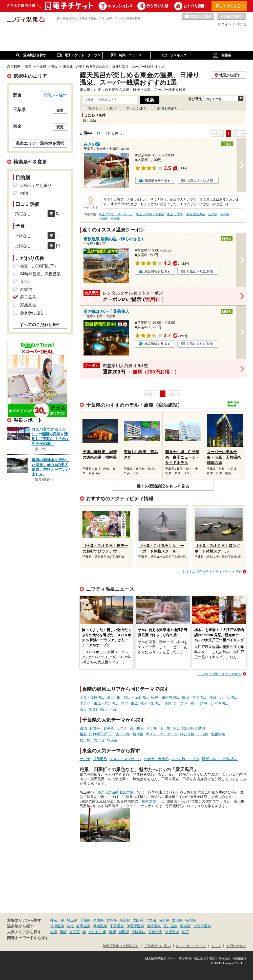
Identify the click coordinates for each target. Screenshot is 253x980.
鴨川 (194, 703)
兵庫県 (98, 920)
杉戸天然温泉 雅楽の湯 (116, 792)
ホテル (152, 728)
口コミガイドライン (191, 946)
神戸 (185, 932)
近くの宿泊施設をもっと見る (163, 486)
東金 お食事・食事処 (150, 214)
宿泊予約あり (167, 108)
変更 (60, 110)
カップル (123, 734)
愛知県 (177, 920)
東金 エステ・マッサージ (116, 214)
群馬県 (112, 920)
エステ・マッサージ (162, 734)
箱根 (70, 926)
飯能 (112, 932)
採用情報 (240, 958)
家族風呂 (28, 305)
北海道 (151, 920)
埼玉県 (72, 920)
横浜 (54, 932)
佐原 (168, 703)
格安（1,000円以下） (97, 734)
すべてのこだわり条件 (40, 325)
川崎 (63, 932)
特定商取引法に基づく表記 (197, 958)
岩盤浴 (26, 289)
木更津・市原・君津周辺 (99, 703)
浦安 (111, 697)
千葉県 (85, 920)
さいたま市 (97, 932)
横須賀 (75, 932)
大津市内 (172, 932)
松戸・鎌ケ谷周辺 (165, 697)
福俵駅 (225, 214)
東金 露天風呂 (196, 214)
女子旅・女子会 (92, 740)
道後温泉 (154, 926)
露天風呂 (137, 728)
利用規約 (224, 958)
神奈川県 (57, 920)
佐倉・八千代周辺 (223, 697)
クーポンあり (137, 108)
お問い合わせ (236, 946)
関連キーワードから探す (28, 938)
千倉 (113, 709)
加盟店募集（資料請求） (121, 946)
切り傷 (138, 734)
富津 (125, 703)
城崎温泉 (100, 926)
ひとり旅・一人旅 (194, 734)
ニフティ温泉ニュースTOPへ (220, 674)
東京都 (125, 920)
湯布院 (185, 926)
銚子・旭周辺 (151, 703)
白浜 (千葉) (88, 709)
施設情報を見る (156, 180)
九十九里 (181, 703)
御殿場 (124, 932)
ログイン (225, 24)
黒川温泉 (171, 926)
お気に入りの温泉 (198, 17)
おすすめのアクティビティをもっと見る (212, 572)
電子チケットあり (102, 108)
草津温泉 (57, 926)
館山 (103, 709)
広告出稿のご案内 (158, 946)
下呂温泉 (117, 926)
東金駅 (115, 219)
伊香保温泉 (135, 926)
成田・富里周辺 (194, 697)
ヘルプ (216, 946)
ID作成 (241, 24)
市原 (134, 703)
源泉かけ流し (32, 313)
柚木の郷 (149, 801)
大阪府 (138, 920)
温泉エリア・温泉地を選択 (40, 143)
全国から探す (55, 95)
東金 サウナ (175, 214)
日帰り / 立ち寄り (36, 185)
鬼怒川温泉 (202, 926)
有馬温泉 (83, 926)
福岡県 (191, 920)
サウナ (122, 728)
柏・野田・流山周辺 (133, 697)
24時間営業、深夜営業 (40, 274)
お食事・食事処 (102, 728)
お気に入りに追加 (200, 180)
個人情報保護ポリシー (160, 958)
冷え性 (165, 728)
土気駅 (213, 214)
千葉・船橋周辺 (92, 697)
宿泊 (83, 728)
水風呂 (112, 740)
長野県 (164, 920)
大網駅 (103, 219)
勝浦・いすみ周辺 (214, 703)
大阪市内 (139, 932)
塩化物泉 (218, 734)
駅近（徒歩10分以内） (191, 728)
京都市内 (155, 932)
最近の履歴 (231, 17)
